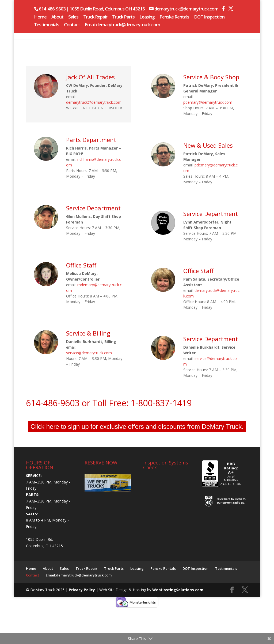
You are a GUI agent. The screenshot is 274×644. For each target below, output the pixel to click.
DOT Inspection (209, 17)
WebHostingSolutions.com (178, 590)
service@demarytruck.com (89, 353)
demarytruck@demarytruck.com (94, 102)
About (57, 17)
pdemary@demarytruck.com (208, 102)
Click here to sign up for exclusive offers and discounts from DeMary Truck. (137, 427)
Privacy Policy (82, 590)
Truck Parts (123, 17)
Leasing (147, 17)
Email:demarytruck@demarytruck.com (122, 25)
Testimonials (47, 25)
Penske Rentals (174, 17)
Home (40, 17)
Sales (73, 17)
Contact (72, 25)
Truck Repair (95, 17)
